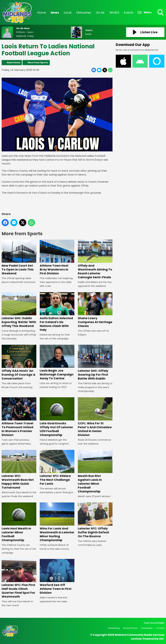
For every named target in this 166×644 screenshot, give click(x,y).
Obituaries (84, 13)
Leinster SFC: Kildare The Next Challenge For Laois (57, 468)
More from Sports (38, 63)
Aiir (161, 639)
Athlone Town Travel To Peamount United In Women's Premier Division (19, 417)
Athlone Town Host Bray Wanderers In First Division (57, 258)
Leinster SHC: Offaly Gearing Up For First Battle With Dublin (95, 363)
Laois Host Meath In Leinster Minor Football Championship (19, 522)
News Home (14, 63)
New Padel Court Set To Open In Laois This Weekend (19, 258)
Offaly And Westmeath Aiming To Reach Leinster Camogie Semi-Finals (95, 260)
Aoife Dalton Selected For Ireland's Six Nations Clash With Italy (57, 312)
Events (129, 13)
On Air (100, 13)
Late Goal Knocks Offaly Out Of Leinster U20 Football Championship (57, 417)
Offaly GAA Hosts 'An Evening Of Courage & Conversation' (19, 363)
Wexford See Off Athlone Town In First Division (57, 577)
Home (42, 13)
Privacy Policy (130, 628)
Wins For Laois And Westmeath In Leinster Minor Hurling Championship (57, 522)
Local (68, 13)
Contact (160, 628)
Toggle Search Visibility (161, 13)
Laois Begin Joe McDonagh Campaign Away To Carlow (57, 362)
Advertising (114, 628)
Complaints (147, 628)
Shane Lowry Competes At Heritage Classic (95, 310)
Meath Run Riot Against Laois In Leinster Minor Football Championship (95, 472)
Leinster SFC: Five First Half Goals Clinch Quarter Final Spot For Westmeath (19, 579)
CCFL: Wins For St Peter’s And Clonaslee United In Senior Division (95, 417)
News (55, 13)
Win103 (114, 13)
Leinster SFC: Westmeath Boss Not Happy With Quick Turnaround (19, 470)
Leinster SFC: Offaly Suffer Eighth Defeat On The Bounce (95, 520)
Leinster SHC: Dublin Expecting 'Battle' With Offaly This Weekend (19, 310)
